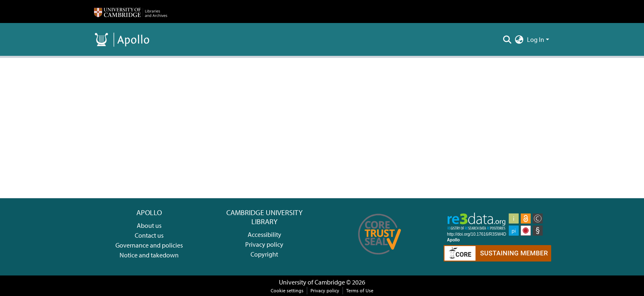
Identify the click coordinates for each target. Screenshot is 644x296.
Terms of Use (360, 290)
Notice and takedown (149, 255)
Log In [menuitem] (536, 39)
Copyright (264, 254)
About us (149, 225)
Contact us (149, 235)
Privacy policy (264, 244)
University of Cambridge (312, 282)
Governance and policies (149, 245)
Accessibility (264, 234)
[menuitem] (519, 39)
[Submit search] (507, 39)
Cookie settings (287, 290)
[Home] (131, 11)
